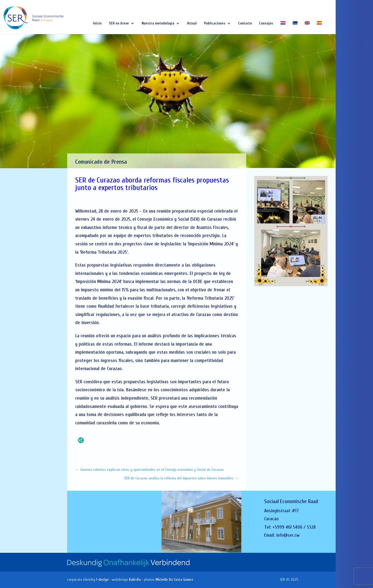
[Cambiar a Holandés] (283, 28)
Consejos (266, 24)
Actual (192, 24)
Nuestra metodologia (158, 24)
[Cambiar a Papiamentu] (295, 28)
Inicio (97, 24)
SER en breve (119, 24)
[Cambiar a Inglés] (307, 28)
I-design (102, 580)
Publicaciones (215, 24)
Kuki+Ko (135, 580)
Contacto (245, 24)
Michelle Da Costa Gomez (174, 580)
